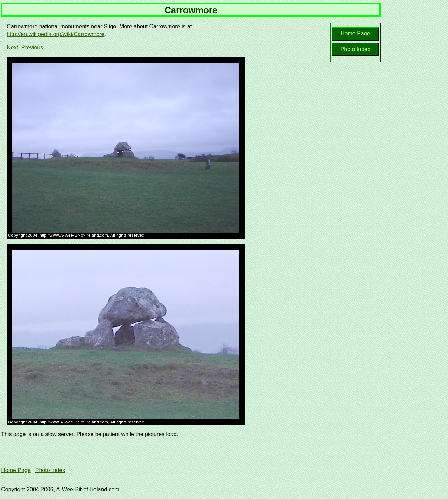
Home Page (355, 33)
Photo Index (355, 49)
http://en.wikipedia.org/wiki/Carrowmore (55, 34)
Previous (32, 47)
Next (12, 47)
